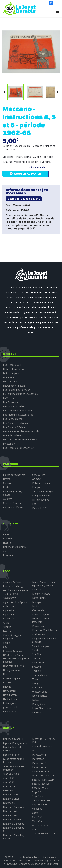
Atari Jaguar (9, 786)
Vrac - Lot (37, 687)
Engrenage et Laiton (14, 386)
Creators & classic (13, 651)
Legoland (37, 712)
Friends (7, 687)
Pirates (7, 487)
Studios (36, 658)
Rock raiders (39, 634)
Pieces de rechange (14, 586)
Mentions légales (43, 860)
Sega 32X (37, 792)
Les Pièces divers (12, 365)
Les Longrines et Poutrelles (18, 411)
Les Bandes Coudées (14, 406)
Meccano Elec (11, 381)
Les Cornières (10, 402)
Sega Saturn (39, 796)
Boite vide (9, 377)
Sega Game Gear (41, 804)
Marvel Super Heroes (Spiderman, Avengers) (44, 584)
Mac (35, 829)
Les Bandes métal (13, 419)
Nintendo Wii (10, 811)
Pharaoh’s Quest (41, 614)
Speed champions (42, 646)
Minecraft (37, 589)
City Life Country (12, 503)
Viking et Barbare (41, 496)
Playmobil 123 (40, 508)
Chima (7, 643)
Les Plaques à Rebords (15, 427)
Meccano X (9, 444)
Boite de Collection (13, 435)
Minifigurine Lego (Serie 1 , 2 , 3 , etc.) (16, 592)
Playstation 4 (39, 767)
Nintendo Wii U (11, 815)
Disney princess (11, 670)
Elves (6, 674)
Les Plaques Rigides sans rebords (21, 431)
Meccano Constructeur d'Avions (20, 440)
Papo (6, 534)
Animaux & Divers (13, 582)
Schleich (7, 539)
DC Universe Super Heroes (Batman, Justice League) (16, 658)
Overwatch (38, 610)
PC (34, 751)
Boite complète (11, 373)
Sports (36, 650)
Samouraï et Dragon (43, 491)
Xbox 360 (37, 817)
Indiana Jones (10, 703)
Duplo (35, 700)
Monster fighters (41, 594)
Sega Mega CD (40, 788)
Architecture (10, 619)
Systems (37, 667)
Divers (7, 479)
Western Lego (40, 692)
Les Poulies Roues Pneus (17, 390)
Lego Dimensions (42, 708)
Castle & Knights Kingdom (12, 637)
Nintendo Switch (12, 819)
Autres (7, 551)
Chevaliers (9, 483)
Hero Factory (10, 695)
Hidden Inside (10, 699)
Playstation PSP (41, 771)
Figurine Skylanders (13, 739)
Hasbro (7, 543)
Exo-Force (9, 682)
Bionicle (7, 631)
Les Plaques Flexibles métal (18, 423)
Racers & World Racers (45, 630)
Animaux (37, 479)
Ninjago (36, 602)
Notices (36, 606)
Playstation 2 (39, 759)
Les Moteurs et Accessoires (18, 415)
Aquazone (9, 614)
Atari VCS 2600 (11, 774)
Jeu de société (40, 696)
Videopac (37, 809)
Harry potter (10, 691)
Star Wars (37, 654)
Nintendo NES (11, 795)
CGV (56, 860)
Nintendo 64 (10, 803)
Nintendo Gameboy (14, 824)
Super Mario (39, 663)
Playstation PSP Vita (43, 775)
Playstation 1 (39, 755)
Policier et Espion (41, 483)
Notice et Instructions (15, 369)
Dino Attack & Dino (14, 666)
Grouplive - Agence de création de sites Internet (33, 864)
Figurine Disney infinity (15, 743)
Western (8, 499)
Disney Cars (39, 704)
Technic (36, 671)
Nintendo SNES (11, 799)
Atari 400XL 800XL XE (44, 834)
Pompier (37, 487)
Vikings (36, 683)
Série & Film (39, 475)
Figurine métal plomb (14, 547)
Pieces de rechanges (14, 475)
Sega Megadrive (41, 784)
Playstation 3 (39, 763)
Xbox (35, 813)
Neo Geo (8, 790)
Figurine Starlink (12, 755)
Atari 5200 (9, 778)
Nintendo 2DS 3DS (42, 746)
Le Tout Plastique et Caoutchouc (21, 394)
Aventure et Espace (13, 507)
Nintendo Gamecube (14, 807)
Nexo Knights (39, 598)
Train (35, 679)
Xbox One (37, 821)
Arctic (6, 623)
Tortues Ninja (40, 675)
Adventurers (10, 598)
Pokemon (8, 555)
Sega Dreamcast (41, 800)
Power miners (40, 626)
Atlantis (7, 627)
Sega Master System (43, 780)
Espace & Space (12, 678)
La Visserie (9, 398)
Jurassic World (11, 707)
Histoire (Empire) (41, 500)
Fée (34, 504)
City (5, 647)
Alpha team (9, 606)
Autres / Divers (40, 825)
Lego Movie (10, 712)
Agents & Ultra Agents (15, 602)
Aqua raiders (10, 610)
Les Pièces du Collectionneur (19, 448)
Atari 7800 (9, 782)
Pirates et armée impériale (41, 620)
